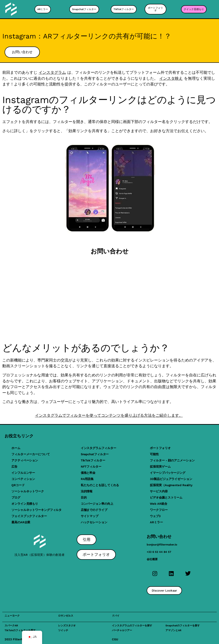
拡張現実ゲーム (160, 467)
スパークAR (11, 626)
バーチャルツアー (122, 630)
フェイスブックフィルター (29, 516)
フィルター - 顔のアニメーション (172, 460)
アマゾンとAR (173, 630)
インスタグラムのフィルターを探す (132, 626)
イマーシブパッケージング (168, 473)
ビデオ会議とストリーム (166, 497)
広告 (14, 467)
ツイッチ (63, 630)
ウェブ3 (155, 516)
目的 (84, 497)
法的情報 (87, 491)
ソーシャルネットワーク (28, 491)
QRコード (18, 485)
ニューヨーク (12, 616)
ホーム (16, 448)
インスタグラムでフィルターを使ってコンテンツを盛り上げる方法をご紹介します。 (109, 415)
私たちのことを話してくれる (100, 485)
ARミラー (156, 522)
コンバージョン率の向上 (97, 504)
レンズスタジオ (67, 626)
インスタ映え (171, 78)
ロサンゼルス (66, 616)
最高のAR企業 (21, 522)
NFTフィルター (91, 467)
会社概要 (152, 559)
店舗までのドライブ (94, 510)
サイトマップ (90, 516)
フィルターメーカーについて (31, 454)
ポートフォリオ (160, 448)
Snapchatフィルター (95, 454)
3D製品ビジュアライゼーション (171, 479)
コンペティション (23, 479)
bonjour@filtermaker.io (162, 545)
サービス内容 (159, 491)
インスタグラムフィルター (99, 448)
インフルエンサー (23, 473)
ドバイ (116, 616)
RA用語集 (87, 479)
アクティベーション (25, 460)
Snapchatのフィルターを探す (183, 626)
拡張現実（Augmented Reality (171, 485)
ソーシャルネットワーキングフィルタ (36, 510)
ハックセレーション (94, 522)
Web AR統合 (158, 504)
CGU (115, 639)
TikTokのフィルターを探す (20, 630)
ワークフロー (159, 510)
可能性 (154, 454)
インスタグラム (52, 72)
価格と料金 (88, 473)
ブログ (16, 497)
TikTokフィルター (93, 460)
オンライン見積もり (25, 504)
